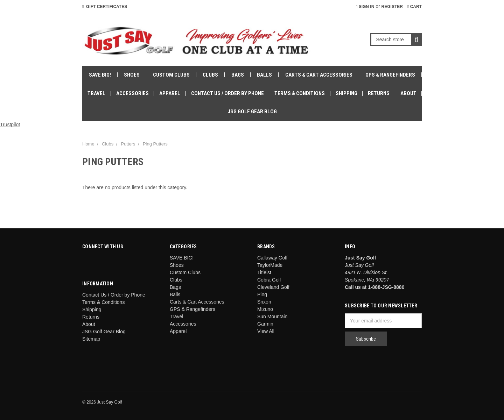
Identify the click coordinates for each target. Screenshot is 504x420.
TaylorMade (270, 265)
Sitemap (91, 339)
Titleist (264, 272)
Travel (96, 93)
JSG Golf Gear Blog (252, 112)
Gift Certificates (105, 7)
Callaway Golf (272, 258)
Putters (128, 144)
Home (88, 144)
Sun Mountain (272, 316)
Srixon (264, 302)
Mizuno (265, 309)
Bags (238, 75)
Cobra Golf (269, 280)
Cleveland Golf (273, 287)
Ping (262, 294)
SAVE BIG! (100, 75)
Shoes (132, 75)
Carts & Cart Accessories (319, 75)
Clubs (210, 75)
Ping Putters (155, 144)
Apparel (170, 93)
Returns (379, 93)
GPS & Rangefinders (390, 75)
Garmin (265, 324)
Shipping (346, 93)
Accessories (132, 93)
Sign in (365, 7)
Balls (264, 75)
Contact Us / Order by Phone (227, 93)
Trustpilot (10, 124)
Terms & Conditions (300, 93)
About (408, 93)
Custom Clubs (171, 75)
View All (266, 331)
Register (392, 7)
